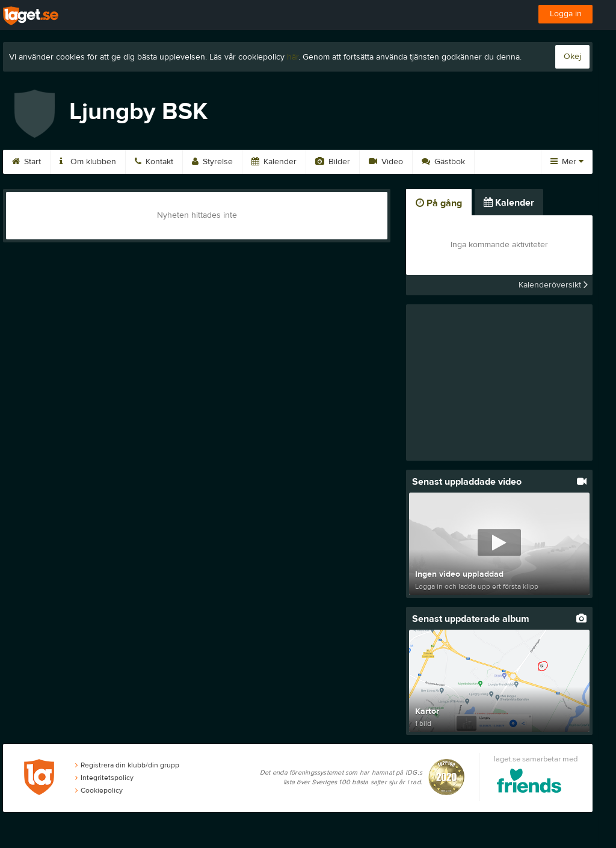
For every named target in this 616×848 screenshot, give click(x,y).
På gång (439, 203)
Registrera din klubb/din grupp (127, 765)
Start (26, 162)
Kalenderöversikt (553, 285)
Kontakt (154, 162)
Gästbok (443, 162)
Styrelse (212, 162)
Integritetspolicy (104, 778)
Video (386, 162)
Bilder (333, 162)
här (293, 57)
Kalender (274, 162)
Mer (567, 162)
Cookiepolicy (99, 790)
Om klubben (88, 162)
